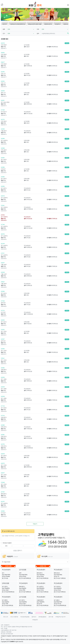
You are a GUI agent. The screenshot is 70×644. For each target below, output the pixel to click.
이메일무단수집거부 (60, 617)
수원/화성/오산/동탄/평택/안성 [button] (17, 24)
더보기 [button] (35, 524)
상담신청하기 (18, 550)
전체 (9, 29)
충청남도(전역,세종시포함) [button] (35, 24)
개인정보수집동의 (7, 543)
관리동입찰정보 (42, 617)
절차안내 (34, 617)
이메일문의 (35, 620)
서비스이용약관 (14, 617)
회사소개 (6, 617)
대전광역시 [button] (58, 24)
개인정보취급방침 (25, 617)
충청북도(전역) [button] (48, 24)
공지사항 (51, 617)
